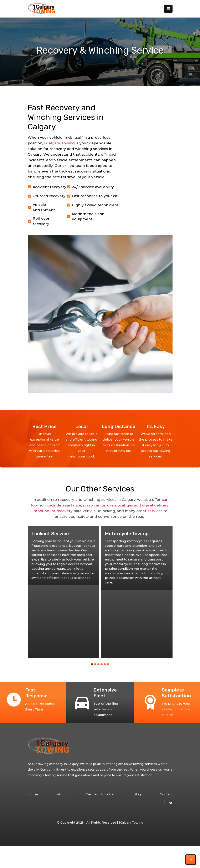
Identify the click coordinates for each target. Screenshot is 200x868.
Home (33, 794)
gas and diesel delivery (148, 505)
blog (137, 794)
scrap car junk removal (104, 505)
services (155, 511)
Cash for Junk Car (100, 794)
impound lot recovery (53, 511)
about (62, 794)
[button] (92, 664)
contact (166, 794)
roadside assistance (63, 505)
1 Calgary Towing (59, 143)
